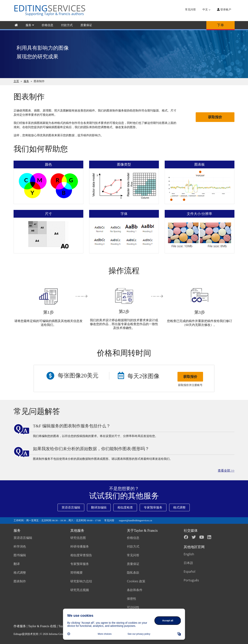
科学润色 (20, 546)
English (189, 554)
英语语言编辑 (71, 507)
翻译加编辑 (99, 507)
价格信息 (47, 25)
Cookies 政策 (136, 581)
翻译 (17, 564)
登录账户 (224, 10)
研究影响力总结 (81, 581)
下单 (220, 25)
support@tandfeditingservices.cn (135, 520)
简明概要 (77, 572)
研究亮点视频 (80, 590)
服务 (30, 25)
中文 (206, 10)
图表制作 (20, 581)
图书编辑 (20, 555)
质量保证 (86, 25)
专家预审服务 (153, 507)
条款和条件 (135, 590)
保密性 (132, 599)
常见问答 (190, 10)
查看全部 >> (226, 471)
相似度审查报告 (81, 555)
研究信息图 (78, 538)
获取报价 (215, 117)
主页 (16, 81)
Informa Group (57, 634)
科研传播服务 (80, 546)
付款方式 (67, 25)
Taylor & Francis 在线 (42, 626)
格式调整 (179, 507)
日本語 (188, 563)
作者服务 (20, 626)
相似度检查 (125, 507)
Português (191, 580)
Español (189, 572)
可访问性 (133, 607)
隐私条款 (133, 572)
